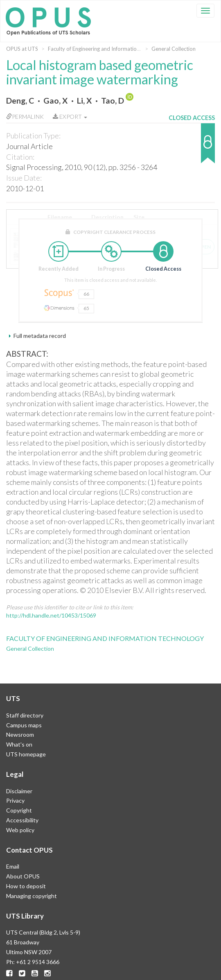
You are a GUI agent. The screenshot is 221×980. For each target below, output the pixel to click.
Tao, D (113, 101)
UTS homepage (26, 754)
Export (70, 117)
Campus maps (24, 725)
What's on (19, 744)
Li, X (84, 101)
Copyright (19, 810)
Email (13, 866)
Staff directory (25, 715)
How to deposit (26, 886)
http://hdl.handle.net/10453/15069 (51, 615)
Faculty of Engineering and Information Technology (108, 49)
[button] (192, 147)
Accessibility (22, 820)
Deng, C (20, 101)
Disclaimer (19, 791)
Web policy (20, 830)
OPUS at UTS (22, 49)
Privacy (15, 800)
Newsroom (20, 734)
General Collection (174, 49)
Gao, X (55, 101)
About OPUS (23, 876)
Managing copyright (32, 896)
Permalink (25, 117)
